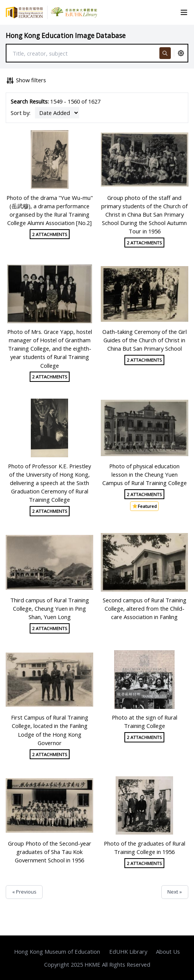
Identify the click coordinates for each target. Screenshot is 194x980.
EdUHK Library (128, 951)
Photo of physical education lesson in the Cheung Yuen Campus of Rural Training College (145, 474)
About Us (168, 951)
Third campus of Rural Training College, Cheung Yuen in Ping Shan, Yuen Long (50, 608)
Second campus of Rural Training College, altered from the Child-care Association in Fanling (145, 608)
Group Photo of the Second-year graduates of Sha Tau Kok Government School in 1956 (50, 852)
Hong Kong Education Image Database (66, 36)
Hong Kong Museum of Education (57, 951)
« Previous (24, 892)
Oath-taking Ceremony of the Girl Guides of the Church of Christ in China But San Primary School (145, 340)
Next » (175, 892)
